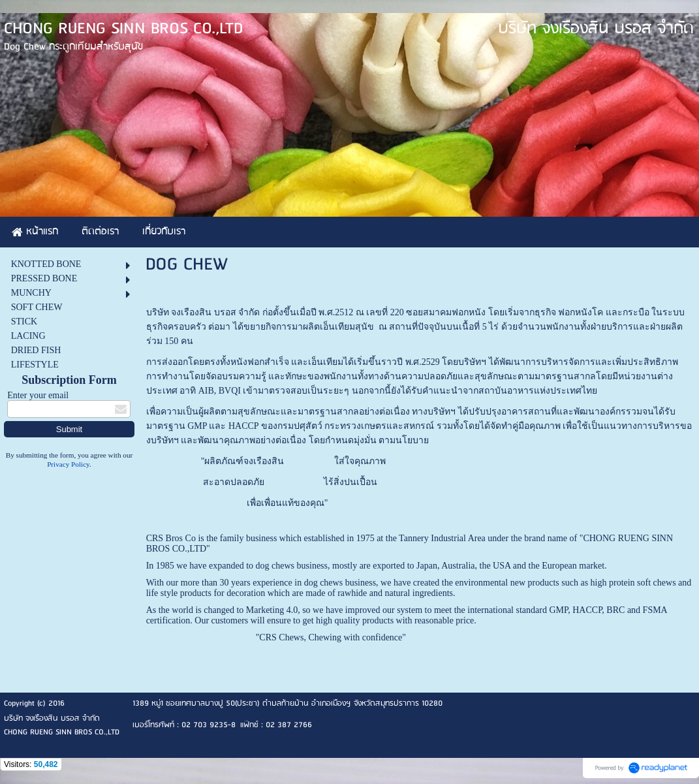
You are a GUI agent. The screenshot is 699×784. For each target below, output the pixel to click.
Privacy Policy (68, 464)
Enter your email (38, 395)
